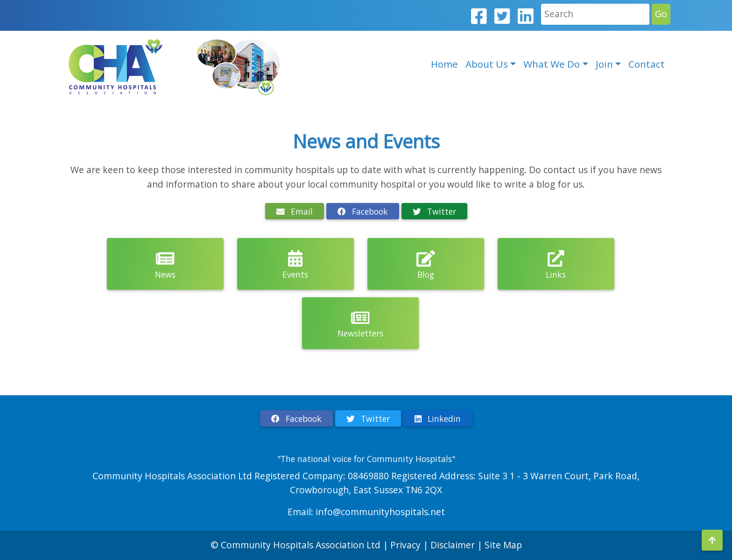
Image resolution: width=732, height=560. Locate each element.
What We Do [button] (552, 64)
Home (444, 64)
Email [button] (295, 211)
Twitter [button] (434, 211)
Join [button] (604, 64)
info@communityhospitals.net (380, 512)
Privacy (405, 545)
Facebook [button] (363, 211)
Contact (647, 64)
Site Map (503, 545)
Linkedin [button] (438, 419)
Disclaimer (454, 545)
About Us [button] (487, 64)
